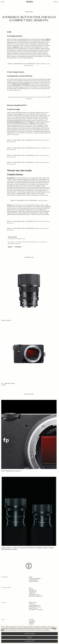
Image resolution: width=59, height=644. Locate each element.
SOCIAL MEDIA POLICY (34, 605)
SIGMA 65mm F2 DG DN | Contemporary (24, 64)
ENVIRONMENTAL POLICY (35, 607)
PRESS (31, 577)
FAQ (30, 588)
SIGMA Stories (29, 12)
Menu (3, 2)
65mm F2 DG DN (6, 320)
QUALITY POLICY (33, 608)
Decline (29, 637)
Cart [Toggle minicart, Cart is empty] (56, 2)
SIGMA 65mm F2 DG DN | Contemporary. (24, 221)
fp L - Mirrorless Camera (8, 383)
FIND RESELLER (33, 592)
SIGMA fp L (11, 64)
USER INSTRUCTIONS (34, 595)
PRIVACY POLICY (33, 602)
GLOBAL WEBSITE (33, 580)
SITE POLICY (32, 604)
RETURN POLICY (33, 591)
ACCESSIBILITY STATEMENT (36, 610)
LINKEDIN (31, 624)
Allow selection (30, 641)
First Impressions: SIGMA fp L (11, 471)
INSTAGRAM (32, 621)
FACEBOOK (32, 623)
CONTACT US (32, 593)
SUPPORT (31, 589)
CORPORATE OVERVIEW (35, 579)
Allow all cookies (29, 634)
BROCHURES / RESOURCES (36, 596)
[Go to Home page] (29, 2)
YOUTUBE (31, 620)
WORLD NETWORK (33, 581)
